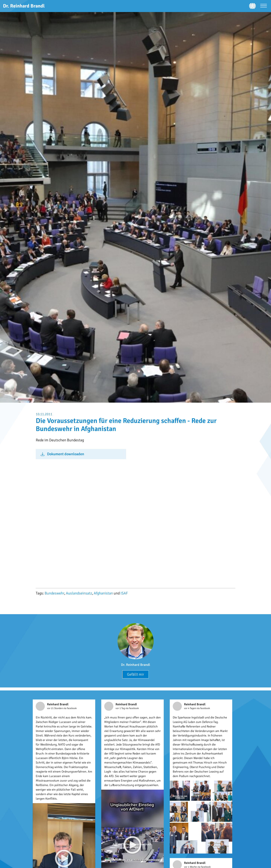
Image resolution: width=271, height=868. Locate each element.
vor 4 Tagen (190, 708)
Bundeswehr (54, 593)
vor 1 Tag (121, 708)
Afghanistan (103, 593)
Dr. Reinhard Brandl (135, 665)
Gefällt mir (135, 674)
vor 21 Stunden (55, 708)
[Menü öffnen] (264, 6)
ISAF (124, 593)
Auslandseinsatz (79, 593)
